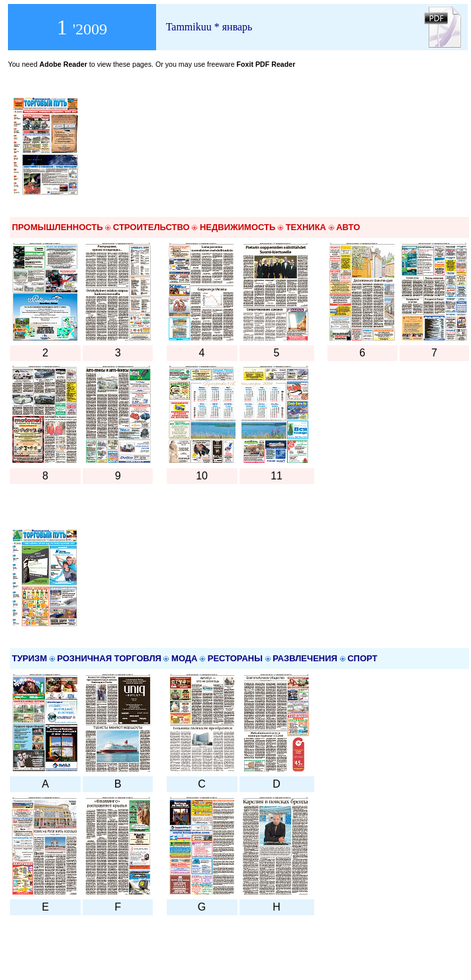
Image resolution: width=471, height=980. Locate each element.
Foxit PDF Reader (266, 64)
